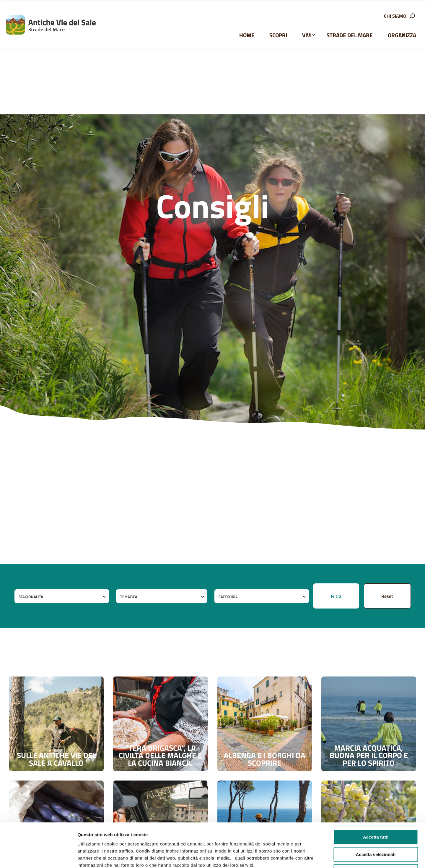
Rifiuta (376, 830)
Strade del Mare (350, 35)
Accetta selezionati (376, 813)
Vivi (307, 35)
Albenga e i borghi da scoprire (265, 759)
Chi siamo (395, 17)
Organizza (402, 35)
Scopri (278, 35)
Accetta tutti (376, 796)
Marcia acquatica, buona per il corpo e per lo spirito (369, 756)
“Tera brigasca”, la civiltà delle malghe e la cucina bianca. (160, 756)
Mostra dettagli (311, 856)
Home (247, 35)
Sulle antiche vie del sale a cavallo (56, 759)
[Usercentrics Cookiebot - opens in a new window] (38, 856)
